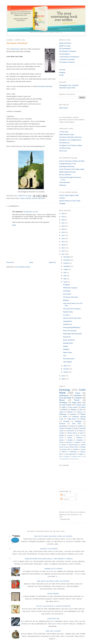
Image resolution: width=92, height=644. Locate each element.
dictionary (73, 414)
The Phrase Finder (65, 148)
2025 (63, 214)
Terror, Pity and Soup (70, 331)
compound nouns (65, 459)
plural (82, 433)
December (67, 257)
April (65, 282)
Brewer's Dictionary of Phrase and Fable (72, 161)
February (66, 369)
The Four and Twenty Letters (72, 318)
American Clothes (53, 569)
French (72, 426)
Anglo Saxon (26, 198)
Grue (65, 355)
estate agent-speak (71, 454)
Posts (63, 495)
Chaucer (80, 412)
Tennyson (62, 424)
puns (84, 442)
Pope (76, 428)
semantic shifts (81, 405)
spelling (61, 435)
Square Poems (67, 352)
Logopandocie (67, 321)
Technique (63, 402)
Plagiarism (67, 456)
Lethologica (67, 291)
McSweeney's (16, 49)
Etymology (65, 390)
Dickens (83, 419)
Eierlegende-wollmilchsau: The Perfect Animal (49, 559)
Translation (80, 440)
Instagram (62, 72)
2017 (63, 235)
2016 (63, 238)
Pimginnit (66, 349)
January (66, 372)
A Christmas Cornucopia (67, 59)
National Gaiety (68, 312)
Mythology (63, 414)
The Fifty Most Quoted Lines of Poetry (53, 536)
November (67, 260)
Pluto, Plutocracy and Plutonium (53, 606)
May (65, 279)
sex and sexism (65, 405)
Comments (65, 499)
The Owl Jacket (53, 631)
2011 (63, 254)
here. (41, 218)
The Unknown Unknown (67, 62)
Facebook (62, 70)
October (66, 263)
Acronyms (70, 435)
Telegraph (62, 203)
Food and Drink (65, 398)
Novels (77, 400)
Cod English (53, 619)
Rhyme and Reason (65, 43)
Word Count (63, 151)
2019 (63, 229)
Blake (61, 456)
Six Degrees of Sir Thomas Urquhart (71, 145)
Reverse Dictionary (65, 175)
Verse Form (76, 424)
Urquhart (77, 442)
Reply (14, 225)
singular (81, 454)
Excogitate (66, 285)
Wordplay (83, 447)
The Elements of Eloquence (68, 51)
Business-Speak (74, 445)
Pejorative (69, 442)
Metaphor (70, 440)
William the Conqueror (70, 288)
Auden (61, 412)
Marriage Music (68, 343)
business (62, 440)
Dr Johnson (80, 431)
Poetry (35, 198)
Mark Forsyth (63, 108)
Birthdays (66, 300)
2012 (63, 251)
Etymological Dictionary (67, 166)
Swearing (66, 421)
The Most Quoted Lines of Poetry (53, 581)
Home (31, 262)
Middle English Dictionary (68, 172)
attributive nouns (76, 456)
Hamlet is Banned (49, 549)
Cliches (61, 442)
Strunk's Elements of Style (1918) (70, 201)
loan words (74, 459)
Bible (64, 407)
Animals (79, 398)
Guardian (62, 198)
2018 (63, 232)
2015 (63, 242)
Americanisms (70, 431)
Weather (70, 438)
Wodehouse (79, 438)
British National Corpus (67, 134)
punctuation (63, 426)
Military (83, 414)
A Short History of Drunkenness (69, 57)
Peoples (69, 428)
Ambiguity (78, 421)
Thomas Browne (72, 433)
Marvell (64, 452)
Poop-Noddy (53, 594)
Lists (66, 447)
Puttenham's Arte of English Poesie (70, 140)
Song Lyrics (77, 402)
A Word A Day (64, 132)
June (65, 276)
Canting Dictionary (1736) (67, 164)
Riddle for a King (65, 46)
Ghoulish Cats (67, 324)
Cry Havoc (66, 315)
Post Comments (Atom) (23, 267)
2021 (63, 223)
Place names (73, 407)
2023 (63, 220)
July (65, 272)
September (67, 266)
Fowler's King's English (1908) (69, 195)
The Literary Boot (69, 359)
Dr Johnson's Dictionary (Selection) (70, 137)
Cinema (62, 428)
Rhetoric (70, 412)
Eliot (81, 409)
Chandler (76, 449)
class (84, 456)
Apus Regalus (67, 362)
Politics (83, 407)
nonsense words (66, 449)
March (66, 366)
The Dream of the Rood (45, 86)
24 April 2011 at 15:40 (31, 212)
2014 (63, 245)
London (80, 426)
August (66, 269)
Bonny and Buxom (69, 340)
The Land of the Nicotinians (72, 309)
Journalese (78, 395)
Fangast (65, 346)
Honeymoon (67, 337)
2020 (63, 226)
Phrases (62, 400)
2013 (63, 248)
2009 (63, 379)
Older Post (52, 262)
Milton (65, 417)
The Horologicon (65, 54)
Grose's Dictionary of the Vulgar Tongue (72, 169)
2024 (63, 217)
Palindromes (73, 452)
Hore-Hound (67, 294)
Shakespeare (64, 395)
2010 (63, 376)
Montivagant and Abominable (72, 334)
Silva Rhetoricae (64, 143)
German (83, 449)
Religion (42, 198)
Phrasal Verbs (74, 447)
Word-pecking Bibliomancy (72, 327)
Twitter (61, 75)
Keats (77, 435)
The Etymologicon (65, 48)
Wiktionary (63, 185)
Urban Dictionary (65, 182)
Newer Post (10, 262)
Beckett (64, 445)
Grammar (62, 433)
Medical (65, 409)
